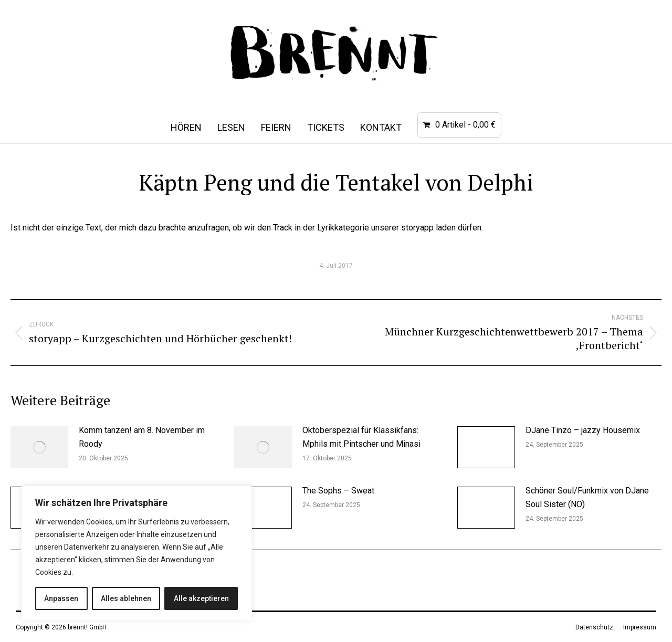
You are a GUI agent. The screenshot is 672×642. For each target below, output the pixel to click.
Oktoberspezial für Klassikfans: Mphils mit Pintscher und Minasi (361, 437)
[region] (136, 553)
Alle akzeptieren (201, 598)
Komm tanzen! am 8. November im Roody (142, 437)
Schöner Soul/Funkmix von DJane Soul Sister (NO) (587, 497)
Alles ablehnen (126, 598)
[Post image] (39, 447)
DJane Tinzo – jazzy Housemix (583, 430)
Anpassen (61, 598)
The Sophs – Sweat (338, 491)
